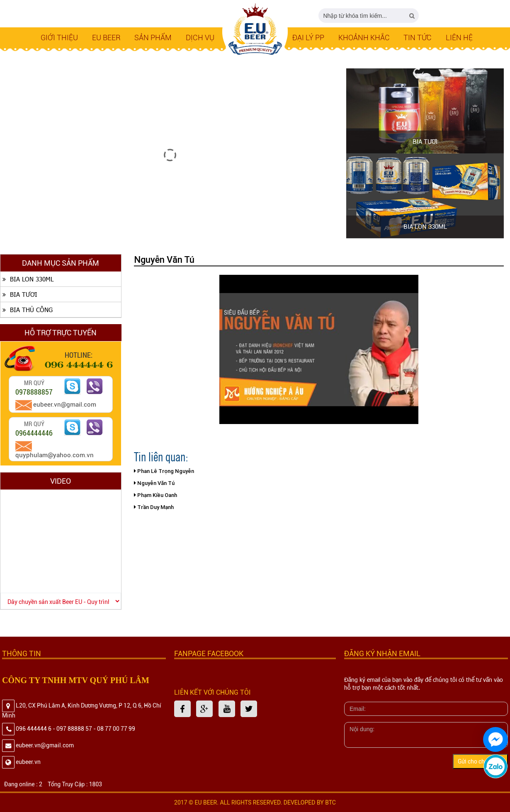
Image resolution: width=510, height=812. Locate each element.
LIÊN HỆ (459, 38)
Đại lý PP (308, 38)
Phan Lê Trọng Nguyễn (164, 471)
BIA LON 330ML (425, 227)
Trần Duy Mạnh (154, 507)
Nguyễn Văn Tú (154, 483)
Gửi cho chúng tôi (480, 761)
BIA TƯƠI (425, 142)
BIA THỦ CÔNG (27, 310)
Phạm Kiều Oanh (155, 495)
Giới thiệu (59, 38)
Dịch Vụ (200, 38)
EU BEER (106, 38)
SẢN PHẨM (153, 38)
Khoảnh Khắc (364, 38)
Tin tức (418, 38)
